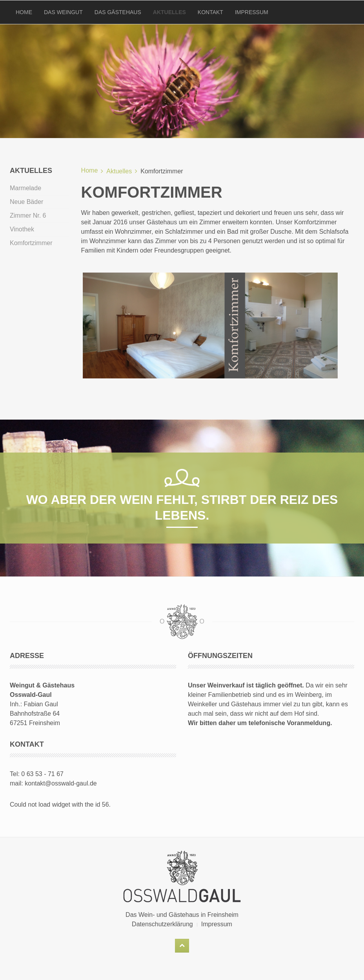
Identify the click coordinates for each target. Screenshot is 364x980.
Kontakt (210, 12)
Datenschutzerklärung (162, 924)
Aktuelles (169, 12)
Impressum (252, 12)
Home (24, 12)
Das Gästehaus (118, 12)
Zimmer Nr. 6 (28, 215)
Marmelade (25, 188)
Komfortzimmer (31, 243)
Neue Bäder (26, 202)
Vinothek (22, 229)
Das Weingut (63, 12)
